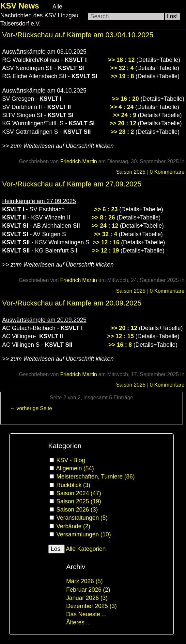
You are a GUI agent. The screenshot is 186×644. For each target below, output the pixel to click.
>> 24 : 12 (105, 226)
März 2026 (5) (85, 581)
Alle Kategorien (86, 549)
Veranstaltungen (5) (82, 518)
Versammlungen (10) (84, 534)
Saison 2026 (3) (77, 510)
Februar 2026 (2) (88, 590)
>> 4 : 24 (122, 107)
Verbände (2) (73, 526)
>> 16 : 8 (120, 345)
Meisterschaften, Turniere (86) (96, 477)
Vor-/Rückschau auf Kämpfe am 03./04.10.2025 (78, 35)
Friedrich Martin (79, 161)
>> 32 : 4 (122, 68)
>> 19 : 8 (122, 76)
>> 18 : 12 (121, 60)
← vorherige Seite (31, 408)
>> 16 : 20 (125, 99)
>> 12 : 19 (105, 251)
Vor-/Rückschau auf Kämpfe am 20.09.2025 (72, 303)
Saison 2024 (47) (79, 493)
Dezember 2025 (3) (92, 606)
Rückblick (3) (73, 485)
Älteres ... (79, 622)
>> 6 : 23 (106, 209)
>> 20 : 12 (122, 123)
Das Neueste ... (86, 614)
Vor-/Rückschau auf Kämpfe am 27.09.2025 (72, 184)
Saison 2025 (131, 172)
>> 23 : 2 (122, 132)
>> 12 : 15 (120, 336)
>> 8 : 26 (103, 218)
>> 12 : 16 (106, 242)
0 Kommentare (167, 172)
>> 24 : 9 (124, 115)
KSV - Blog (71, 460)
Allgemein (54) (75, 468)
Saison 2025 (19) (79, 501)
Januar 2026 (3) (87, 598)
